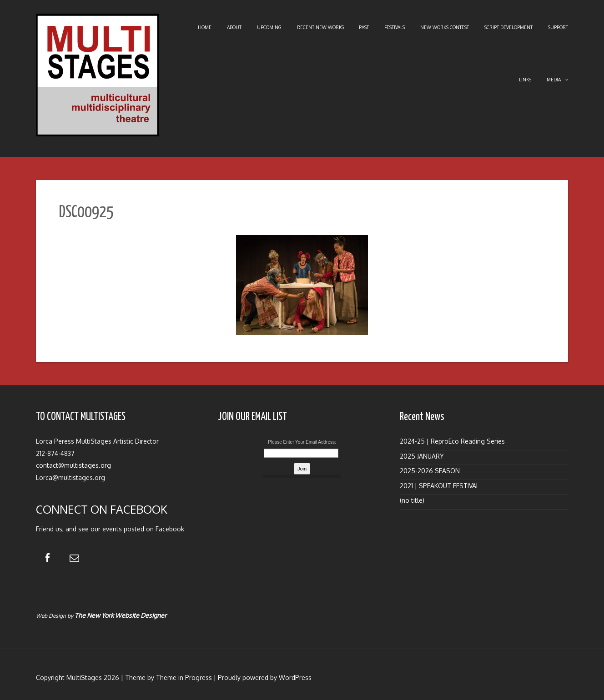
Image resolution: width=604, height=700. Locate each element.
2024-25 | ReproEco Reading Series (452, 441)
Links (525, 80)
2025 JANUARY (422, 456)
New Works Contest (445, 27)
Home (205, 27)
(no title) (412, 500)
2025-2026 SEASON (430, 471)
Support (558, 27)
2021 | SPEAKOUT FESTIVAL (440, 486)
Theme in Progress (184, 677)
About (234, 27)
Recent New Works (320, 27)
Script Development (508, 27)
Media (557, 80)
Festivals (395, 27)
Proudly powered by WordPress (265, 677)
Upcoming (269, 27)
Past (364, 27)
